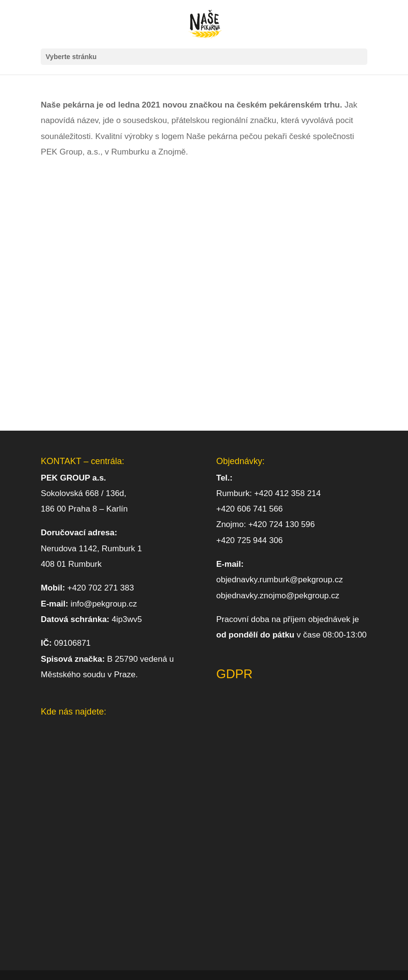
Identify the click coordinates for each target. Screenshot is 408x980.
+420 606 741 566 (250, 509)
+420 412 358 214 (287, 493)
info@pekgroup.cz (104, 604)
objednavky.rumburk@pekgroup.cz (280, 580)
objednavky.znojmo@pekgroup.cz (278, 596)
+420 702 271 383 (99, 588)
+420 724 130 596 (282, 524)
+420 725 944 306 (250, 540)
